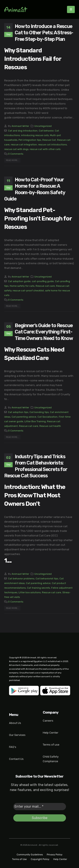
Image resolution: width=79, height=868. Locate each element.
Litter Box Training (35, 421)
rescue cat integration (24, 145)
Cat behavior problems (21, 579)
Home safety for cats (22, 286)
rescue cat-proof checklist (28, 291)
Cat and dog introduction (23, 131)
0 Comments (16, 154)
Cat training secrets (38, 588)
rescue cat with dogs (16, 149)
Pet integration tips (30, 140)
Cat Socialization (48, 417)
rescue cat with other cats (45, 149)
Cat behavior (46, 131)
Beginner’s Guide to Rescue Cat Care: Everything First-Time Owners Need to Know (44, 332)
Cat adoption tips (18, 412)
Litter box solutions (30, 592)
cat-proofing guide (43, 281)
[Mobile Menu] (71, 9)
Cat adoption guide (19, 281)
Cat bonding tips (39, 412)
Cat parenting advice (24, 417)
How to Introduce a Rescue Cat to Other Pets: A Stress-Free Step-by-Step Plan (44, 33)
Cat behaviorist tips (47, 579)
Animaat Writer (20, 126)
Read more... (12, 160)
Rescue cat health (50, 426)
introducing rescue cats (35, 135)
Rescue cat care (45, 286)
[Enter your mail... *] (40, 807)
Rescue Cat (49, 140)
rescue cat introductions (52, 145)
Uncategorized (43, 126)
